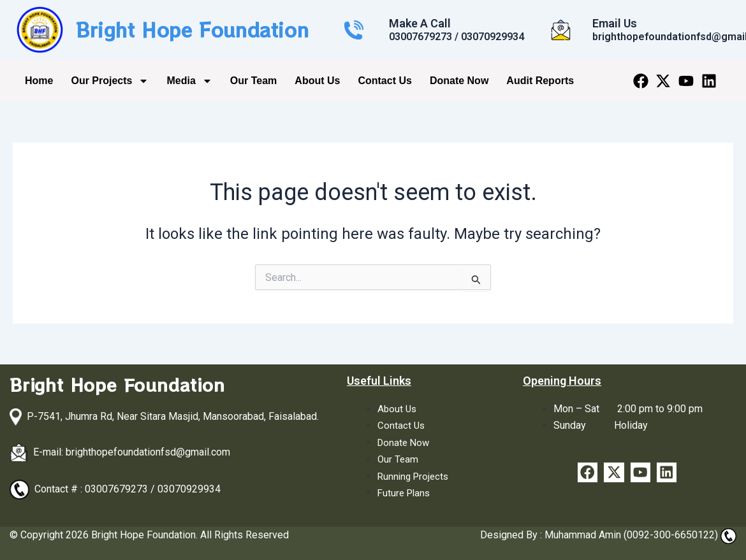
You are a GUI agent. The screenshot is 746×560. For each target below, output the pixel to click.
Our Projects (110, 81)
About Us (317, 81)
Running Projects (415, 476)
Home (39, 81)
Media (189, 81)
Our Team (254, 81)
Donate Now (459, 81)
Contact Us (384, 81)
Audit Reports (540, 81)
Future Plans (406, 493)
